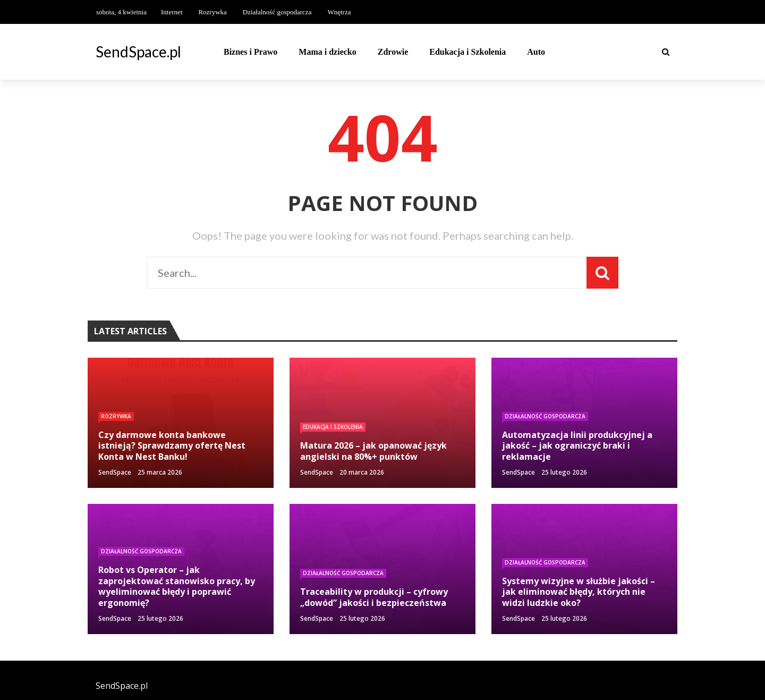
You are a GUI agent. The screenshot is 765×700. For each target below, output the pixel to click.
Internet (172, 12)
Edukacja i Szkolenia (467, 52)
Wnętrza (339, 12)
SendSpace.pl (138, 52)
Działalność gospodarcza (277, 12)
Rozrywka (212, 12)
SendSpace (115, 472)
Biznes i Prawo (250, 52)
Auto (536, 52)
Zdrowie (393, 52)
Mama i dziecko (327, 52)
